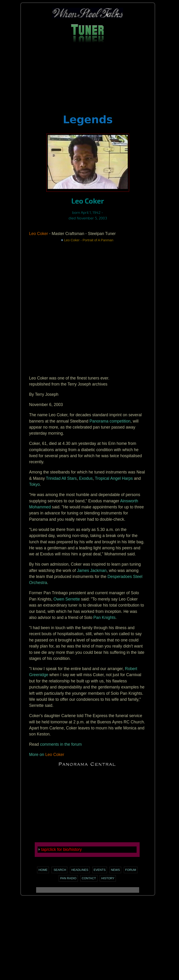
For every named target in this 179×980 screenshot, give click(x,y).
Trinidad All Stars (61, 478)
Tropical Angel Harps (114, 478)
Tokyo (34, 484)
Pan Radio (68, 878)
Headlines (80, 870)
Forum (131, 870)
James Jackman (92, 571)
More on (37, 755)
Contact (89, 878)
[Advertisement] (88, 80)
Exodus (86, 478)
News (115, 870)
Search (60, 870)
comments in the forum (61, 744)
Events (100, 870)
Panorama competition (110, 421)
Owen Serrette (67, 599)
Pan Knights (105, 618)
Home (43, 870)
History (108, 878)
